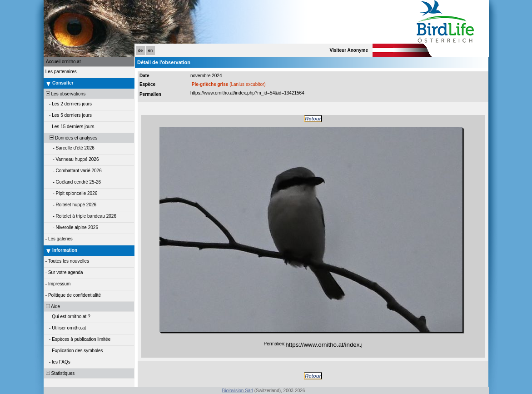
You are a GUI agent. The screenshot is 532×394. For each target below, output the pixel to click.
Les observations (65, 94)
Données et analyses (71, 138)
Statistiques (60, 373)
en (150, 50)
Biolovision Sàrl (238, 391)
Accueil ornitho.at (63, 62)
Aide (52, 307)
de (140, 50)
